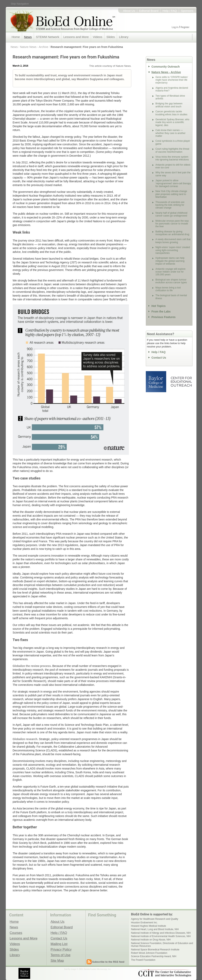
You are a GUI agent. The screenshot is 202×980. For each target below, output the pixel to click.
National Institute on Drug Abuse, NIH (151, 940)
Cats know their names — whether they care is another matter (171, 133)
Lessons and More (76, 37)
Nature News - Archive (34, 47)
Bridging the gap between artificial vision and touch (169, 105)
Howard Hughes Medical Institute (149, 926)
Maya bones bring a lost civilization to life (168, 289)
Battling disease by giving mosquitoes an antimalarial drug (172, 233)
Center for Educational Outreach (181, 382)
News (28, 37)
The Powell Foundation (143, 960)
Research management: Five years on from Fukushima (87, 47)
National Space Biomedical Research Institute (155, 950)
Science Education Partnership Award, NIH (154, 956)
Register (185, 27)
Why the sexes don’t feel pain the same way (173, 174)
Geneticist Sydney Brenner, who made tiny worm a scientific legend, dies (173, 122)
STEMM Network (48, 37)
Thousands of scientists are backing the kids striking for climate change (170, 205)
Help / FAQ (170, 11)
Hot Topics (159, 306)
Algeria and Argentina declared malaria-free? (172, 89)
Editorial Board (149, 11)
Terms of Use (61, 955)
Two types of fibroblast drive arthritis (170, 97)
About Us (129, 11)
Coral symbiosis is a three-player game (173, 142)
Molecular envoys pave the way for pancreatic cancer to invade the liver (172, 224)
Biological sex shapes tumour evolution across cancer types (171, 281)
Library (124, 37)
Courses (16, 933)
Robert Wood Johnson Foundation (149, 953)
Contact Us (159, 358)
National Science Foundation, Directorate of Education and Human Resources (162, 945)
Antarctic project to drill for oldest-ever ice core (173, 166)
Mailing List (59, 944)
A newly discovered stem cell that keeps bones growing (173, 241)
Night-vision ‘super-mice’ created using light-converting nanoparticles (173, 250)
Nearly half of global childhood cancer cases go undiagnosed (172, 214)
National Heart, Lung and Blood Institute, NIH (155, 929)
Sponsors (187, 11)
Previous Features (164, 317)
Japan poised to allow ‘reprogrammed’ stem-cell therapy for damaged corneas (173, 183)
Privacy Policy (61, 949)
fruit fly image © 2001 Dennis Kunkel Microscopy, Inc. (88, 969)
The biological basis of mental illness (171, 297)
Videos (98, 37)
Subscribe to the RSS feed (108, 962)
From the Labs (161, 311)
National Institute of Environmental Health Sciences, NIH (161, 936)
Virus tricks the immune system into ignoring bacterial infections (172, 158)
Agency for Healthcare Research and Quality (155, 919)
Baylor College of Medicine (156, 382)
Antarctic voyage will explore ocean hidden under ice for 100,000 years (171, 272)
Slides (111, 37)
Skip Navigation (20, 4)
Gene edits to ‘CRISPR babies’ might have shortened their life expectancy (172, 80)
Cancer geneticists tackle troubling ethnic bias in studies (172, 113)
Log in (175, 27)
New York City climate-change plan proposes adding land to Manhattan (171, 194)
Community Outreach (166, 67)
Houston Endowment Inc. (144, 923)
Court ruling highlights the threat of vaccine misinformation (172, 150)
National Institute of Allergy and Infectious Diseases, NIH (161, 933)
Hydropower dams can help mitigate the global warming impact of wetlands (170, 261)
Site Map (57, 961)
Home (16, 37)
